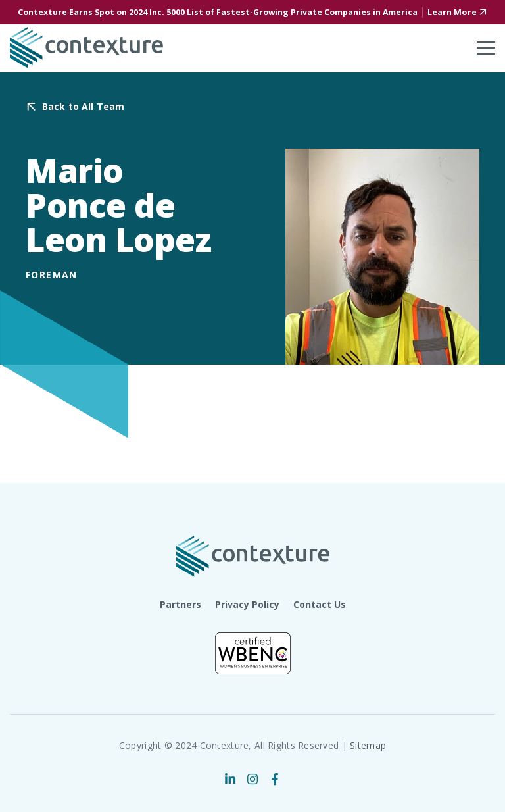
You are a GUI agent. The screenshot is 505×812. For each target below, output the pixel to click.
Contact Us (320, 604)
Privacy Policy (247, 604)
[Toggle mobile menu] (486, 48)
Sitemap (368, 745)
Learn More (452, 12)
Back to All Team (83, 107)
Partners (180, 604)
